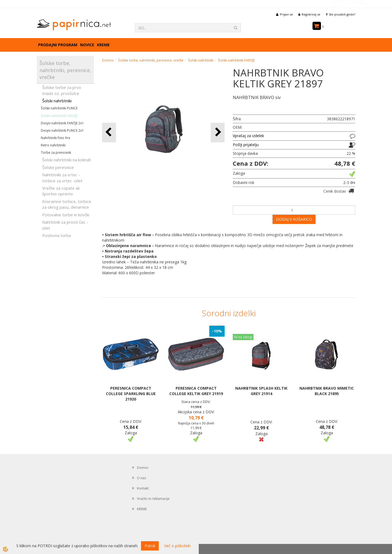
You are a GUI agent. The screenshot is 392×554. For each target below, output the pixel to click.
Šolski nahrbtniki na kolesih (67, 160)
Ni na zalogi (243, 337)
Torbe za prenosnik (56, 153)
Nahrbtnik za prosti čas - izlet (65, 225)
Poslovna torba (56, 235)
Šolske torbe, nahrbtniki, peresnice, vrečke (151, 60)
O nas (141, 478)
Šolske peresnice (58, 167)
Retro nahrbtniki (53, 145)
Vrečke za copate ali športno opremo (61, 191)
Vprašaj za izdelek (248, 136)
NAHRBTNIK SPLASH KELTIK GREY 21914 (261, 391)
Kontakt (143, 488)
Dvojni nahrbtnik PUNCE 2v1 (62, 130)
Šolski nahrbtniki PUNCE (59, 108)
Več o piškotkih (177, 546)
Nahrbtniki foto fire (56, 138)
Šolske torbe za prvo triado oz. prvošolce (62, 90)
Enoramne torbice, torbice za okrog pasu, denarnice (67, 204)
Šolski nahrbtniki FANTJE (59, 116)
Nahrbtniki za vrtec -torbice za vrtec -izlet (62, 178)
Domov (108, 60)
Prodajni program (58, 45)
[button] (218, 132)
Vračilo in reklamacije (153, 499)
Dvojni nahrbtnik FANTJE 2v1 (62, 123)
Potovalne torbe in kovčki (66, 215)
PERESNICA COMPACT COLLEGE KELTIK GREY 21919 (196, 391)
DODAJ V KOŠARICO (294, 219)
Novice (87, 45)
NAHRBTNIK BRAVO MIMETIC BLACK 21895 (327, 391)
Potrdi (150, 546)
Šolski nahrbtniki (57, 101)
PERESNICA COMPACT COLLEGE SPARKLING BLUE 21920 (131, 394)
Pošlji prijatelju (246, 145)
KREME (103, 45)
